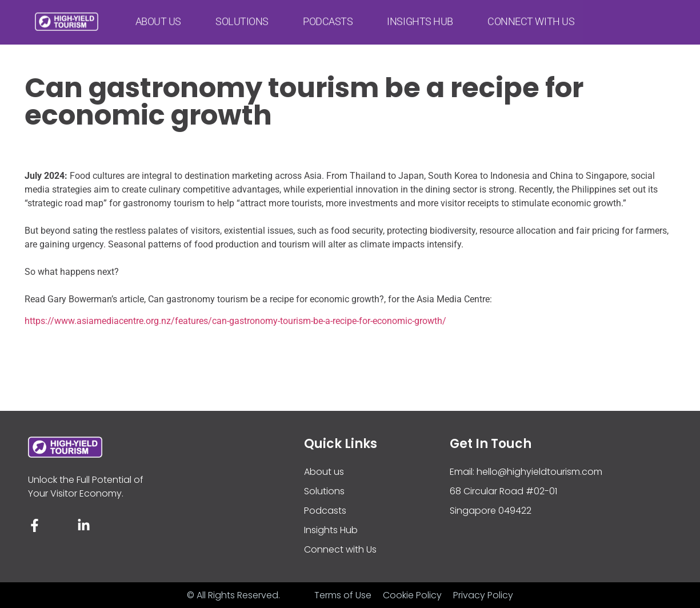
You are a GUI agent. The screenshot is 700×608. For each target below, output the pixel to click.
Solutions (242, 17)
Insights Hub (420, 17)
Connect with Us (531, 17)
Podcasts (328, 17)
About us (158, 17)
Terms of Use (343, 595)
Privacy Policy (483, 595)
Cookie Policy (412, 595)
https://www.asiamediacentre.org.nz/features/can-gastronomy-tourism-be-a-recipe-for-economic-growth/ (235, 321)
